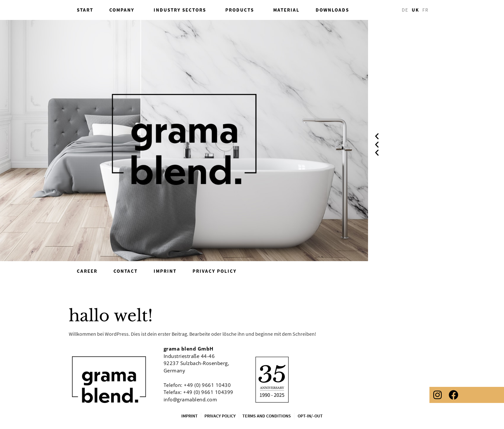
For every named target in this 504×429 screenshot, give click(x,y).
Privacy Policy (215, 271)
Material (286, 10)
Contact (126, 271)
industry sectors (181, 10)
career (87, 271)
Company (123, 10)
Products (241, 10)
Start (85, 10)
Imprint (165, 271)
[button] (377, 136)
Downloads (332, 10)
